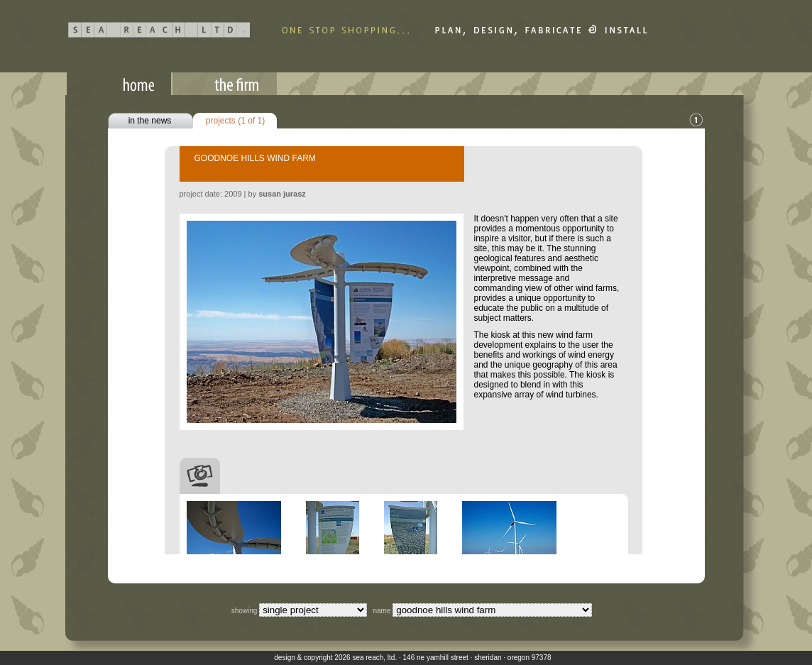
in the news (150, 121)
